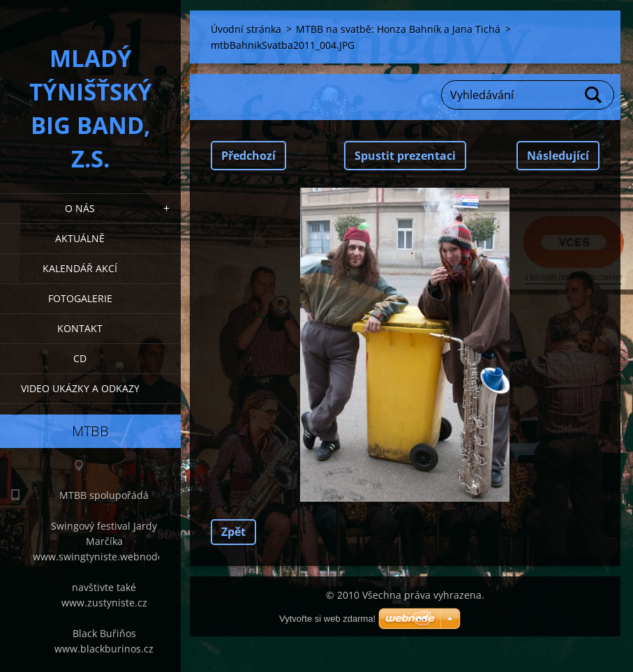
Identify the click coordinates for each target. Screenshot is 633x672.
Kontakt (80, 328)
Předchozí (248, 156)
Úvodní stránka (246, 29)
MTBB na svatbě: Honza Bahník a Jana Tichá (398, 29)
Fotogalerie (80, 298)
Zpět (233, 532)
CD (80, 358)
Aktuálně (80, 238)
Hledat (594, 95)
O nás (80, 208)
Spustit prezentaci (405, 156)
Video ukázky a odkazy (80, 388)
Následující (558, 156)
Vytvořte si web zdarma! (327, 619)
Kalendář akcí (80, 268)
